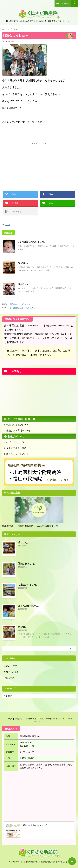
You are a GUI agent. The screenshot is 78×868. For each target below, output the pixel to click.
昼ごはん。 (24, 542)
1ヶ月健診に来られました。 (32, 242)
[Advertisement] (39, 163)
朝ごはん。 (24, 263)
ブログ (7, 225)
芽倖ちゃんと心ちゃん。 (21, 304)
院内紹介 (19, 719)
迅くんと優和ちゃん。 (29, 606)
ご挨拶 (10, 719)
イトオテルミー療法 (16, 448)
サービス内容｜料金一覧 (21, 419)
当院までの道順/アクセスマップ (52, 719)
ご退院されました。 (28, 585)
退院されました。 (27, 564)
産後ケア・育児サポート (19, 431)
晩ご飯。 (23, 627)
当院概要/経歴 (31, 719)
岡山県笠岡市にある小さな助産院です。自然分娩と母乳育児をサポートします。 (39, 862)
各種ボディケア (16, 437)
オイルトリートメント (17, 454)
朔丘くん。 (24, 284)
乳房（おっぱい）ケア (17, 425)
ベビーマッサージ (15, 442)
